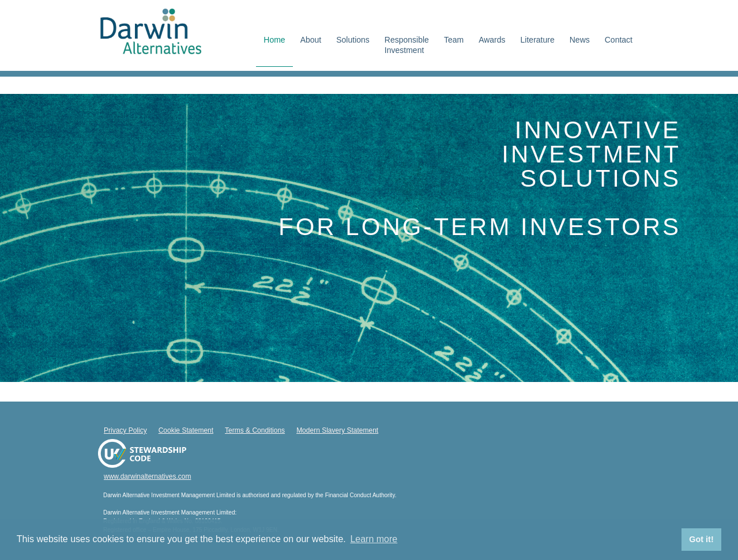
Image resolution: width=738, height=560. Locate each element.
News (580, 40)
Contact (619, 40)
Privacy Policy (125, 430)
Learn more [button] (374, 539)
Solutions (353, 40)
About (311, 40)
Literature (538, 40)
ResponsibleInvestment (407, 45)
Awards (492, 40)
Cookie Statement (186, 430)
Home (274, 40)
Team (454, 40)
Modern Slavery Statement (337, 430)
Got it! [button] (701, 539)
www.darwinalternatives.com (147, 476)
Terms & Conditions (255, 430)
